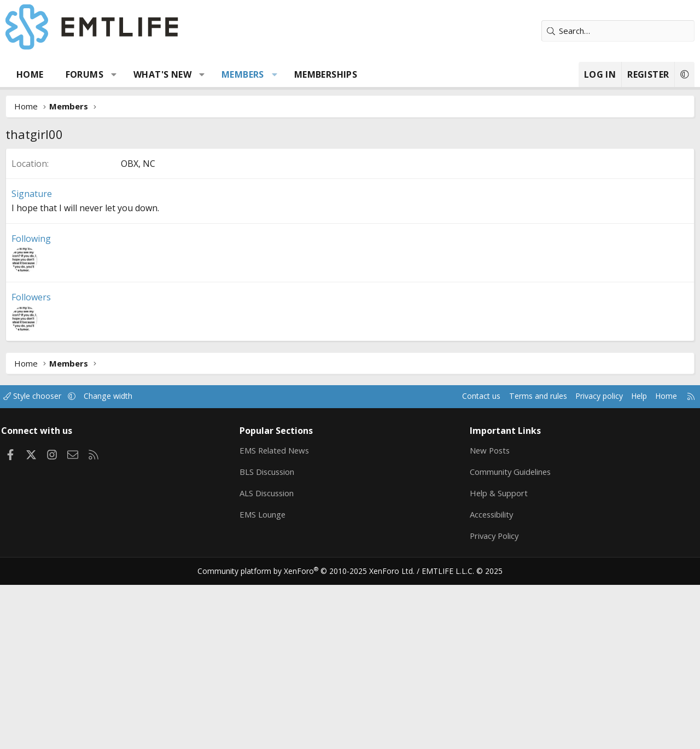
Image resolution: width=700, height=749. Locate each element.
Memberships (326, 74)
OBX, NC (138, 328)
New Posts (489, 614)
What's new (162, 74)
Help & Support (497, 657)
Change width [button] (121, 560)
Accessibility (490, 678)
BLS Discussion (270, 636)
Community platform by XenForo (313, 736)
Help (628, 560)
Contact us (461, 560)
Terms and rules (520, 560)
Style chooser (42, 560)
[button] (114, 74)
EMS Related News (278, 614)
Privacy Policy (493, 700)
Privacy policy (585, 560)
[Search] (618, 31)
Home (30, 74)
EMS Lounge (266, 678)
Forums (84, 74)
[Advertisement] (350, 230)
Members (243, 74)
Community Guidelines (509, 636)
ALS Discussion (270, 657)
